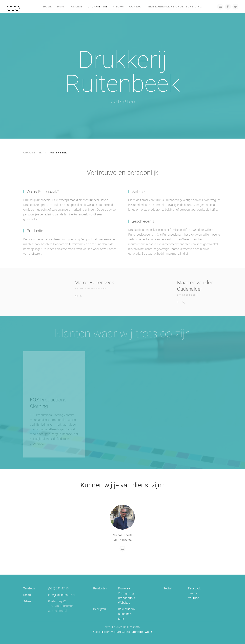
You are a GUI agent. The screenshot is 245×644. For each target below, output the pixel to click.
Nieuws (118, 7)
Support (148, 632)
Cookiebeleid (99, 632)
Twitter (193, 593)
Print (61, 7)
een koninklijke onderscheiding (175, 7)
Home (47, 7)
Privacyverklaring (114, 632)
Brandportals (126, 598)
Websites (124, 603)
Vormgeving (126, 593)
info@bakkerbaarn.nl (62, 595)
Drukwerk (124, 588)
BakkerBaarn (126, 609)
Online (77, 7)
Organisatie (97, 7)
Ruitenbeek (125, 614)
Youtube (194, 598)
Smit (121, 619)
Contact (136, 7)
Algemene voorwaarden (133, 632)
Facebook (194, 588)
